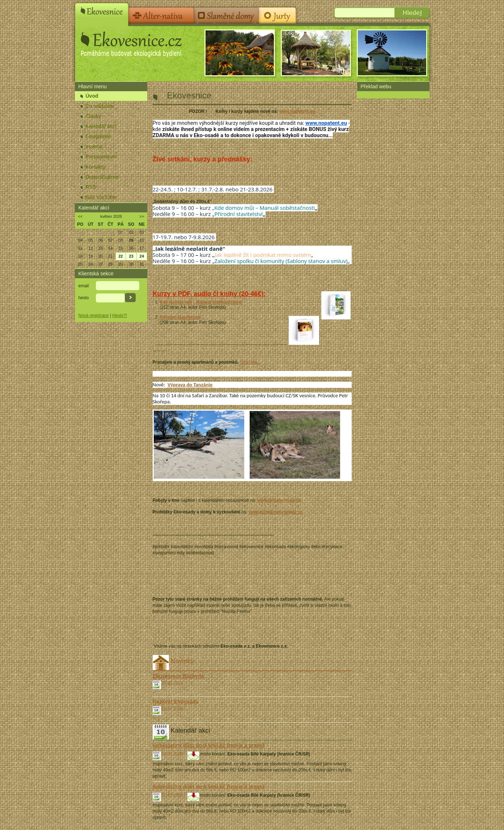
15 (120, 248)
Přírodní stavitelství (239, 214)
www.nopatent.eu (297, 111)
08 (120, 240)
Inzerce (94, 147)
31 (142, 264)
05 (90, 240)
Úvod (92, 96)
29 (120, 264)
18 (80, 256)
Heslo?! (120, 316)
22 (120, 256)
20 (101, 256)
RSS (91, 187)
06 (101, 240)
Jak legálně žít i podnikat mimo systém (263, 255)
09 (131, 240)
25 (80, 264)
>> (142, 216)
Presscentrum (101, 157)
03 (142, 232)
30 (131, 264)
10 (142, 240)
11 (80, 248)
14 (110, 248)
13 (101, 248)
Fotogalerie (98, 136)
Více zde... (250, 362)
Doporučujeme (102, 177)
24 (142, 256)
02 (131, 232)
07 (110, 240)
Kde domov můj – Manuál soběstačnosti (264, 208)
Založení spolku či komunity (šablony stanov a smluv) (281, 261)
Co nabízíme (100, 106)
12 (90, 248)
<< (80, 216)
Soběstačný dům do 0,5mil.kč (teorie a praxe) (209, 745)
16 (131, 248)
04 (80, 240)
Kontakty (96, 167)
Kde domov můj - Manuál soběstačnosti (201, 302)
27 (101, 264)
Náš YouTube (101, 197)
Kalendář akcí (101, 126)
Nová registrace (94, 316)
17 (142, 248)
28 (110, 264)
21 (110, 256)
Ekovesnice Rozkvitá (178, 676)
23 (131, 256)
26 (90, 264)
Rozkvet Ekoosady (176, 702)
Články (94, 116)
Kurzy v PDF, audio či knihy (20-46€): (209, 294)
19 (90, 256)
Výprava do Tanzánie (190, 385)
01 (120, 232)
